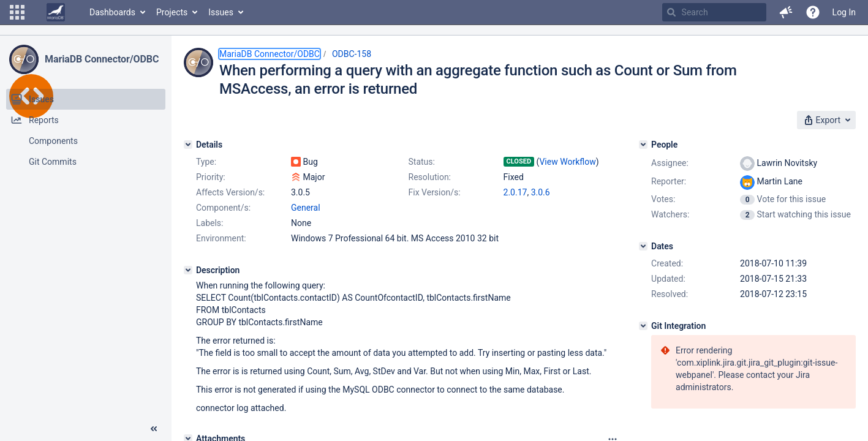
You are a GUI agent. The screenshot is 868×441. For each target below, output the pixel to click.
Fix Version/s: (435, 192)
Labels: (209, 223)
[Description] (188, 270)
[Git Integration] (643, 326)
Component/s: (223, 208)
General (306, 208)
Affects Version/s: (230, 192)
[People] (643, 145)
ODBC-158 (352, 54)
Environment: (221, 238)
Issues (221, 12)
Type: (206, 162)
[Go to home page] (56, 12)
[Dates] (643, 246)
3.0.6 (541, 192)
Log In (844, 12)
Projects (172, 12)
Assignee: (670, 163)
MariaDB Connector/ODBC (102, 59)
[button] (17, 12)
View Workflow (567, 162)
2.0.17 (515, 192)
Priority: (211, 177)
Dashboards (112, 12)
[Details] (188, 145)
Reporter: (669, 181)
